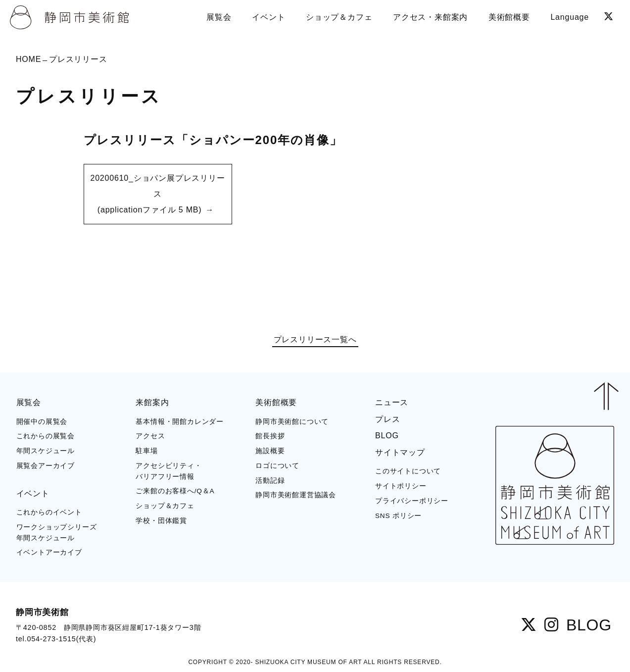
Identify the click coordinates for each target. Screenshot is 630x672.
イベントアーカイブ (49, 552)
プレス (388, 419)
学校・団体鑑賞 (161, 521)
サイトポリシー (401, 486)
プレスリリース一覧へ (315, 340)
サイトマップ (400, 452)
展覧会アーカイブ (46, 466)
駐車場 (146, 451)
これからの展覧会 (46, 436)
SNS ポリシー (398, 516)
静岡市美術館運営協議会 (296, 495)
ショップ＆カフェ (165, 506)
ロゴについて (277, 466)
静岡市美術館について (292, 422)
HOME (28, 59)
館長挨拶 (270, 436)
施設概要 (270, 451)
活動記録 (270, 481)
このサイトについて (408, 471)
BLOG (387, 436)
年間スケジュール (46, 451)
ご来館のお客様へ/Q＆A (175, 491)
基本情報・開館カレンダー (180, 422)
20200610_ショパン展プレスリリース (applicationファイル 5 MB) (157, 194)
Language (570, 17)
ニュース (392, 402)
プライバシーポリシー (412, 501)
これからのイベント (49, 512)
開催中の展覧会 (42, 422)
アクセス (150, 436)
